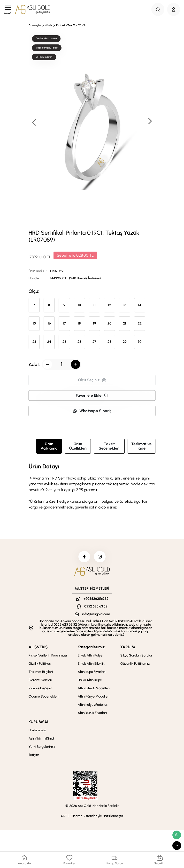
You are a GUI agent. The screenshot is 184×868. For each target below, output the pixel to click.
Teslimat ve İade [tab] (141, 446)
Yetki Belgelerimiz (42, 747)
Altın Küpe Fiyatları (92, 673)
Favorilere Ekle (92, 395)
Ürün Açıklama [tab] (49, 446)
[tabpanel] (92, 487)
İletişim (34, 756)
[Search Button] (158, 9)
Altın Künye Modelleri (94, 697)
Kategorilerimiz (91, 648)
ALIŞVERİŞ (38, 648)
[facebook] (84, 557)
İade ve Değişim (40, 689)
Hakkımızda (37, 731)
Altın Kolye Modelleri (93, 705)
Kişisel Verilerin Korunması (48, 656)
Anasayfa (35, 25)
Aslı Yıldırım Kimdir (42, 739)
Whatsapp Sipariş (92, 411)
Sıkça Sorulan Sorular (136, 656)
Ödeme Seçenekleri (44, 697)
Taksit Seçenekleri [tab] (109, 446)
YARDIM (128, 648)
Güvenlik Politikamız (135, 664)
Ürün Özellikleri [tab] (78, 446)
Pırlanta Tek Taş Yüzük (71, 25)
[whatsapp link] (177, 835)
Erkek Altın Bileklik (91, 664)
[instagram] (100, 557)
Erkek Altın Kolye (90, 656)
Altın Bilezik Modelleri (94, 689)
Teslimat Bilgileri (41, 673)
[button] (150, 122)
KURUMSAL (39, 723)
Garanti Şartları (40, 681)
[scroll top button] (177, 846)
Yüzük (49, 25)
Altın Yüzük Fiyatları (92, 714)
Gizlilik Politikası (40, 664)
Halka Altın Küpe (90, 681)
